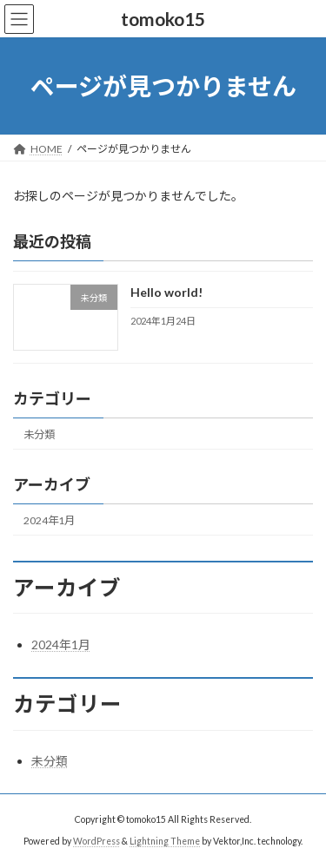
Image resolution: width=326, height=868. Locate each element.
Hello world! (166, 293)
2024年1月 (49, 520)
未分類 (39, 434)
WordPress (96, 841)
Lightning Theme (165, 841)
